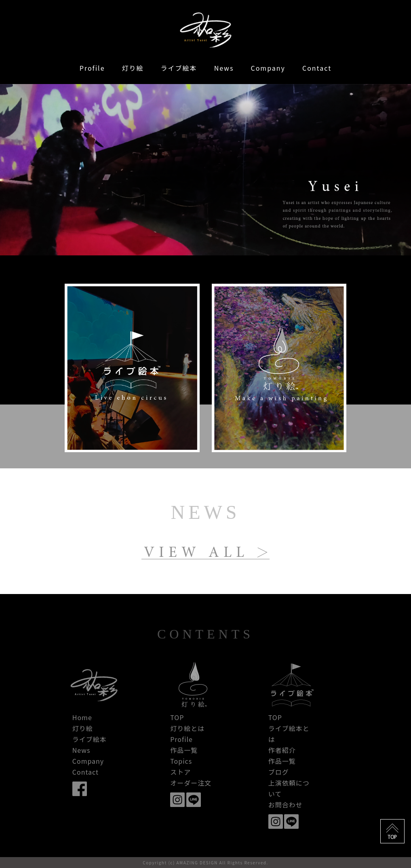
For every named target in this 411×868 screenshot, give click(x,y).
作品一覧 (184, 750)
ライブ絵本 (179, 68)
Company (268, 68)
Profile (92, 68)
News (224, 68)
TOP (177, 717)
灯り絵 (133, 68)
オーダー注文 (191, 783)
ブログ (279, 772)
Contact (317, 68)
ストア (180, 772)
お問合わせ (286, 805)
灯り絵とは (187, 728)
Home (82, 717)
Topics (181, 761)
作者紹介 (282, 750)
